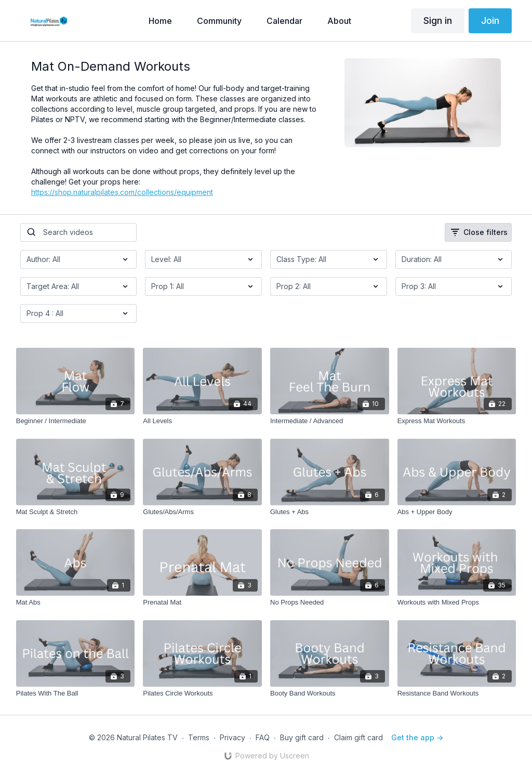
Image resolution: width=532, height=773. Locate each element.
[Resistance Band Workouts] (457, 693)
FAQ (263, 737)
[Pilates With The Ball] (76, 693)
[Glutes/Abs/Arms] (202, 512)
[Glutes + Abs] (330, 512)
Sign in (438, 21)
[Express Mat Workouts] (457, 421)
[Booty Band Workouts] (330, 693)
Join (490, 21)
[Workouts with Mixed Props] (457, 602)
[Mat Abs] (76, 602)
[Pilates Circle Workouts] (202, 693)
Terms (199, 737)
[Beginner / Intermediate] (76, 421)
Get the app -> (417, 737)
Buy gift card (302, 737)
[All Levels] (202, 421)
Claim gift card (358, 737)
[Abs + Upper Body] (457, 512)
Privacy (232, 737)
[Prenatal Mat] (202, 602)
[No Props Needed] (330, 602)
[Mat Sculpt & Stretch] (76, 512)
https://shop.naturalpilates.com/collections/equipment (122, 192)
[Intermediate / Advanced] (330, 421)
